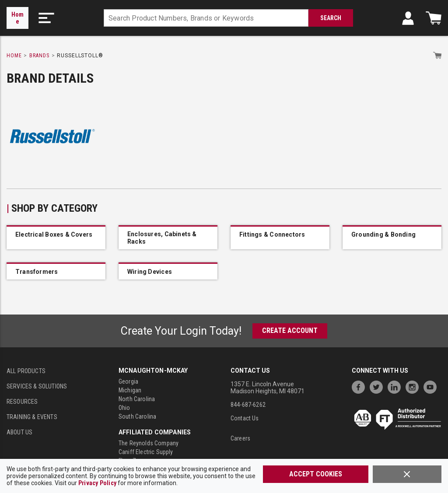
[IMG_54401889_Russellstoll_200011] (280, 238)
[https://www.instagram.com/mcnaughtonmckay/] (414, 386)
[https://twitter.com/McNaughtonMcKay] (378, 386)
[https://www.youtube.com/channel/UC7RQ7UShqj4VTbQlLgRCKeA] (432, 386)
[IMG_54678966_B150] (168, 238)
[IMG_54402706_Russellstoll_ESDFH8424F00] (56, 272)
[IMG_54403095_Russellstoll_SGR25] (168, 272)
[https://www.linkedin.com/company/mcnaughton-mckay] (396, 386)
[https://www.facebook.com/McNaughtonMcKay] (360, 386)
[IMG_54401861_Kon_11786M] (392, 238)
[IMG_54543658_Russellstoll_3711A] (56, 238)
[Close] (407, 474)
